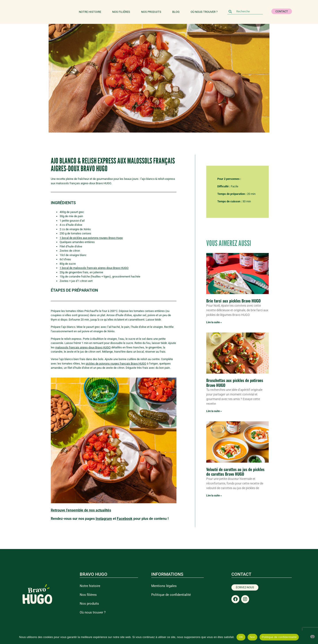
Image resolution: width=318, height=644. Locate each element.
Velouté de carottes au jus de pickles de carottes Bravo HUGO (235, 472)
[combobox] (245, 11)
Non (253, 637)
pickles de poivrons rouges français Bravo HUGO (116, 364)
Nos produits (151, 12)
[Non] (312, 637)
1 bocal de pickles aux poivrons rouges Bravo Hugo (91, 238)
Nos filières (121, 12)
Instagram (104, 519)
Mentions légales (164, 586)
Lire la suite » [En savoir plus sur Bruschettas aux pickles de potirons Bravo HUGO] (214, 411)
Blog (176, 12)
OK (241, 637)
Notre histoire (90, 12)
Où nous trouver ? (204, 12)
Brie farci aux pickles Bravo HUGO (233, 301)
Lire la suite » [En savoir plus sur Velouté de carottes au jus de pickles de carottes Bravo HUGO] (214, 496)
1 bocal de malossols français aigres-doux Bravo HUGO (94, 268)
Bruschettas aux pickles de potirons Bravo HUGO (235, 383)
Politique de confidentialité (171, 595)
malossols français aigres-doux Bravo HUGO (83, 347)
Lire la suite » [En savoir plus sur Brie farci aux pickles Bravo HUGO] (214, 322)
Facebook (125, 519)
